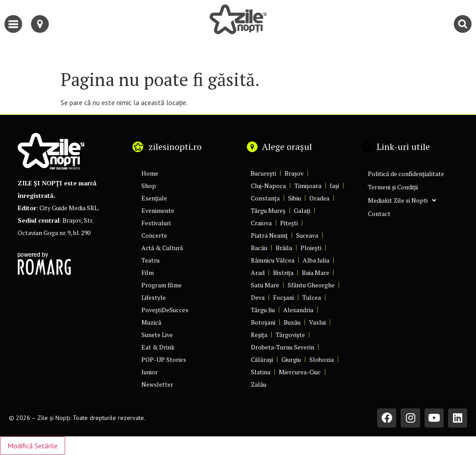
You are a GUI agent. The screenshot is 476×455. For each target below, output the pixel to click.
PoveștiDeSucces (165, 310)
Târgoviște (290, 335)
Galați (302, 210)
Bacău (259, 248)
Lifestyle (154, 297)
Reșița (259, 335)
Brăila (284, 248)
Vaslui (317, 322)
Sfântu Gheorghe (311, 285)
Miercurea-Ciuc (300, 372)
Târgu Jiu (263, 310)
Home (150, 173)
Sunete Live (157, 335)
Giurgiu (291, 359)
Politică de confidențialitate (406, 174)
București (263, 173)
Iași (334, 186)
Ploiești (311, 248)
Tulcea (312, 297)
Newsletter (157, 384)
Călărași (262, 359)
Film (148, 273)
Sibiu (295, 198)
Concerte (154, 235)
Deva (258, 297)
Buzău (292, 322)
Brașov (294, 173)
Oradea (319, 198)
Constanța (265, 198)
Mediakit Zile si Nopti (402, 200)
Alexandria (298, 310)
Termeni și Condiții (393, 187)
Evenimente (158, 210)
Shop (149, 186)
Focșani (283, 297)
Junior (150, 372)
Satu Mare (265, 285)
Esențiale (154, 198)
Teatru (150, 260)
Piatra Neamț (269, 235)
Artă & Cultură (162, 248)
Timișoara (308, 186)
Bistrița (283, 273)
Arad (258, 273)
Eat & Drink (158, 347)
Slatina (261, 372)
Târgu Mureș (268, 210)
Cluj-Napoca (268, 186)
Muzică (151, 322)
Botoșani (263, 322)
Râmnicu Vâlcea (273, 260)
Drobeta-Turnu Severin (283, 347)
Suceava (307, 235)
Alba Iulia (316, 260)
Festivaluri (156, 223)
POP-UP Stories (164, 359)
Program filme (162, 285)
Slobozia (322, 359)
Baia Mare (316, 273)
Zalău (259, 384)
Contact (379, 214)
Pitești (289, 223)
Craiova (261, 223)
